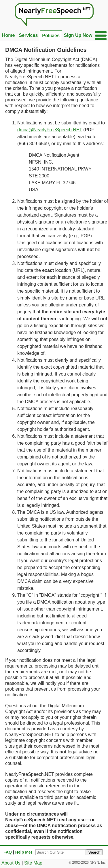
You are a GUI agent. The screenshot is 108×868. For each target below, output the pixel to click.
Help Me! (24, 852)
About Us (11, 863)
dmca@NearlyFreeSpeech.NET (50, 130)
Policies (51, 36)
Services (28, 35)
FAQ (8, 852)
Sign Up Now (78, 35)
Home (8, 35)
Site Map (33, 863)
